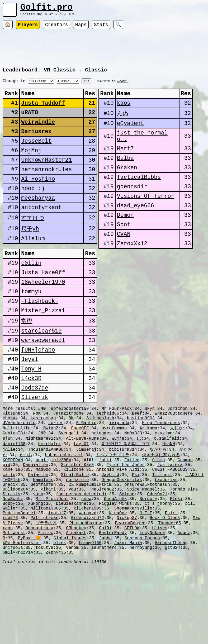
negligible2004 (53, 516)
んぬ (123, 122)
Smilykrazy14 (18, 627)
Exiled (132, 516)
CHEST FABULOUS (170, 528)
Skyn (150, 457)
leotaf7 (57, 580)
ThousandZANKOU (46, 504)
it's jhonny (159, 569)
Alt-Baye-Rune (82, 492)
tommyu (31, 325)
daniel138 (14, 498)
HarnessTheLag (171, 615)
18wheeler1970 (43, 314)
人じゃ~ (178, 480)
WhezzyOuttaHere (174, 463)
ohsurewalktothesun (147, 545)
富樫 (27, 357)
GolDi (105, 598)
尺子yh (30, 252)
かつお (26, 510)
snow (86, 563)
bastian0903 (141, 468)
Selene (127, 557)
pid (6, 522)
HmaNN (169, 498)
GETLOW (132, 598)
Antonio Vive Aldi (118, 528)
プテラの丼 (46, 592)
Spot (124, 249)
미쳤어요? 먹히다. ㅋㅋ (125, 498)
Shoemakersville (133, 574)
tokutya (44, 621)
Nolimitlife (17, 480)
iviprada (119, 474)
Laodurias (166, 540)
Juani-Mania (128, 615)
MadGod (43, 528)
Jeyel (30, 401)
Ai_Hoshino (38, 198)
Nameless (43, 540)
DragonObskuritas (122, 540)
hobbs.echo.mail (64, 510)
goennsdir (132, 206)
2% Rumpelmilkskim (90, 545)
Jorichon (178, 457)
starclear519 (41, 369)
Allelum (33, 263)
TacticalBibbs (139, 195)
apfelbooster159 (70, 457)
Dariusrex (36, 144)
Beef (137, 463)
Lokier (56, 474)
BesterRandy (113, 604)
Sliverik (35, 444)
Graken (127, 184)
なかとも (158, 504)
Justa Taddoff (43, 111)
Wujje (118, 492)
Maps (81, 28)
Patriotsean (45, 586)
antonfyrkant (41, 230)
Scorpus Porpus (142, 609)
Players (28, 28)
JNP (42, 486)
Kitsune (11, 463)
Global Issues (70, 609)
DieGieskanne (71, 569)
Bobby (9, 569)
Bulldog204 (15, 551)
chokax (10, 468)
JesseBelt (36, 154)
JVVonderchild (19, 474)
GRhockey (76, 598)
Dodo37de (35, 433)
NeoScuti (13, 563)
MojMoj (31, 165)
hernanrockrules (46, 187)
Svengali (68, 486)
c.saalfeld (167, 492)
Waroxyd (88, 580)
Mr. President (52, 563)
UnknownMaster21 (46, 176)
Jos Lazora (170, 522)
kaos (124, 111)
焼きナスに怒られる (161, 510)
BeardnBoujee (130, 592)
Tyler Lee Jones (126, 522)
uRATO (30, 122)
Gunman (185, 516)
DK (71, 468)
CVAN (124, 260)
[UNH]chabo (38, 390)
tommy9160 (90, 615)
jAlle (9, 504)
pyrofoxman (114, 480)
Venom (72, 621)
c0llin (31, 293)
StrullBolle (75, 534)
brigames (101, 486)
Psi (136, 534)
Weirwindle (38, 133)
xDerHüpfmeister (22, 615)
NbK (37, 463)
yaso (38, 557)
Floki (176, 563)
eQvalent (130, 133)
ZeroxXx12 (132, 270)
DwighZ (51, 480)
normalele (77, 540)
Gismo (159, 516)
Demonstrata (39, 598)
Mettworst (14, 604)
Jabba (106, 609)
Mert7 (125, 162)
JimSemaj (86, 504)
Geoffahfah (43, 545)
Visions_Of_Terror (146, 216)
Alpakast (76, 604)
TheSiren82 (101, 551)
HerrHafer (49, 498)
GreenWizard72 (88, 586)
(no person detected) (81, 557)
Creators (56, 28)
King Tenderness (161, 474)
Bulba (125, 173)
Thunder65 (169, 592)
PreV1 (122, 86)
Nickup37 (127, 586)
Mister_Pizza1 (43, 347)
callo (9, 534)
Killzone (74, 528)
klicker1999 (88, 574)
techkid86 (108, 463)
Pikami (48, 551)
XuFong (36, 569)
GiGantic (86, 474)
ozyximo (164, 486)
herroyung (141, 621)
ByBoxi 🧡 (29, 609)
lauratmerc (104, 621)
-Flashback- (40, 336)
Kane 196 (13, 528)
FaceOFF (80, 480)
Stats (101, 28)
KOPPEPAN (13, 516)
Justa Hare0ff (43, 303)
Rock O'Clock (165, 586)
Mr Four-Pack (117, 457)
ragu (8, 598)
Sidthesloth (100, 468)
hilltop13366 (46, 574)
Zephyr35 (56, 627)
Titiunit (162, 534)
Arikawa (148, 480)
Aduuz (184, 604)
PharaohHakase (86, 592)
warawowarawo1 (43, 379)
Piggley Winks (115, 569)
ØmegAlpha (115, 563)
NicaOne (118, 580)
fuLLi (105, 516)
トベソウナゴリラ (112, 510)
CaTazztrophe (68, 463)
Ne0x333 (133, 486)
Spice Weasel (142, 551)
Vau (72, 551)
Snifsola (13, 621)
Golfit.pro (46, 9)
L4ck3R (31, 423)
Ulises (160, 598)
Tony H (31, 412)
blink (60, 615)
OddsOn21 (157, 557)
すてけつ (33, 241)
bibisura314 (123, 504)
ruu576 (10, 586)
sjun (8, 492)
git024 (173, 621)
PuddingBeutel (19, 580)
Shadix (10, 545)
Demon (125, 238)
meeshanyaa (38, 219)
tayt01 (81, 498)
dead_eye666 (136, 227)
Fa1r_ (171, 580)
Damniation (36, 522)
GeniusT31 (14, 486)
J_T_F (146, 580)
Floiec (46, 604)
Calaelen (38, 534)
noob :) (33, 208)
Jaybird (110, 534)
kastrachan (43, 468)
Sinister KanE (77, 522)
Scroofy (148, 563)
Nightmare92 (39, 492)
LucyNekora (152, 604)
